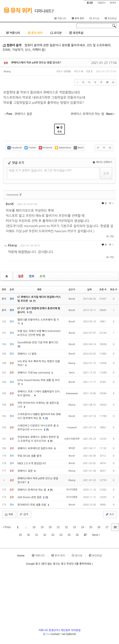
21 (58, 527)
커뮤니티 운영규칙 (49, 630)
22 (66, 527)
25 (91, 527)
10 (31, 301)
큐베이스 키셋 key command (34, 373)
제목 (39, 290)
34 (61, 535)
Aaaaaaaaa (72, 393)
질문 (21, 276)
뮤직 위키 (18, 10)
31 (37, 535)
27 (107, 527)
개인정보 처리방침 (71, 630)
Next (96, 535)
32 (45, 535)
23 (74, 527)
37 (85, 535)
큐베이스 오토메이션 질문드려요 (35, 448)
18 (34, 527)
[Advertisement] (59, 598)
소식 (42, 276)
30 (28, 535)
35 (69, 535)
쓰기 (109, 514)
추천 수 (114, 290)
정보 (31, 276)
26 (99, 527)
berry (72, 373)
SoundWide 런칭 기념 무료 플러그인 (38, 342)
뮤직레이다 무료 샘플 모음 (32, 505)
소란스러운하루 (72, 439)
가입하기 (101, 3)
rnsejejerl (72, 428)
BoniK (10, 204)
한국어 (113, 3)
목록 (9, 515)
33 (53, 535)
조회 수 (103, 290)
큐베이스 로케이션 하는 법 (32, 490)
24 (83, 527)
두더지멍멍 (72, 490)
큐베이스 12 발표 (27, 354)
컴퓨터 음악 (12, 45)
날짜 (89, 290)
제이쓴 (72, 448)
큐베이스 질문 (25, 471)
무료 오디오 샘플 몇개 (29, 456)
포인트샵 (111, 18)
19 (42, 527)
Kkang (7, 72)
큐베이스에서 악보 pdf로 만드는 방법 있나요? (36, 63)
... (26, 527)
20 (50, 527)
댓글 (110, 236)
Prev (7, 527)
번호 (4, 290)
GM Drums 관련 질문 (30, 497)
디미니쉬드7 (44, 11)
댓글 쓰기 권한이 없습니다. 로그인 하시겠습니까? (40, 170)
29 (20, 535)
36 (77, 535)
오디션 (94, 18)
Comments (14, 195)
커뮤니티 (60, 18)
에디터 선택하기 (103, 162)
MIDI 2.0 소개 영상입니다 (32, 463)
